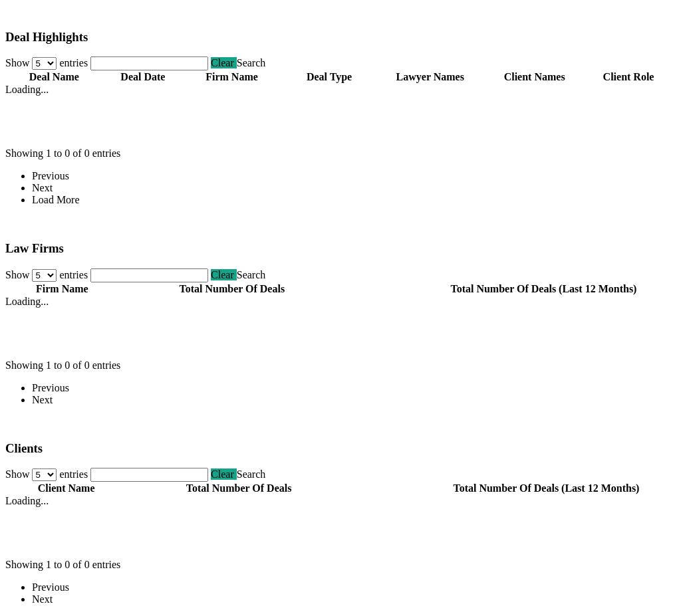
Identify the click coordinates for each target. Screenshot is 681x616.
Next (42, 188)
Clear (224, 63)
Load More (56, 200)
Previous (51, 176)
